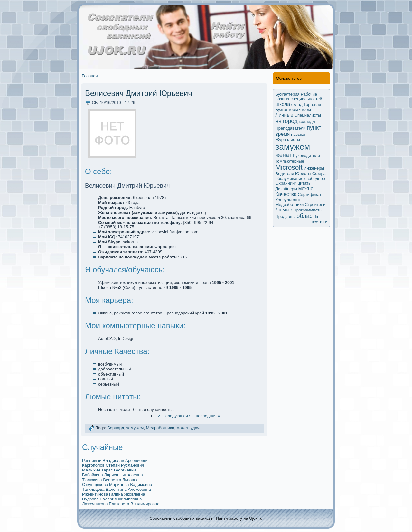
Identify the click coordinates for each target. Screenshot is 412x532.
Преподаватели (291, 128)
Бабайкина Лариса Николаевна (112, 475)
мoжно (306, 188)
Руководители (306, 156)
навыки (298, 134)
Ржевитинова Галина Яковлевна (114, 494)
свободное (315, 178)
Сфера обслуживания (301, 176)
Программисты (308, 210)
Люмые (284, 210)
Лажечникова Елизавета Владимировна (121, 504)
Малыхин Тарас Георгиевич (109, 470)
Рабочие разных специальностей (299, 97)
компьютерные (290, 161)
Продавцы (286, 216)
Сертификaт (310, 195)
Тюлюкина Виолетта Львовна (110, 480)
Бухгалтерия (288, 94)
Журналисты (288, 140)
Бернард (116, 428)
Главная (90, 76)
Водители (285, 174)
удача (196, 428)
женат (284, 155)
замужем (135, 428)
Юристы (303, 174)
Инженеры (314, 168)
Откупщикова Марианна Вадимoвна (117, 485)
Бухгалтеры (287, 110)
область (307, 216)
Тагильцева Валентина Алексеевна (117, 489)
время (283, 134)
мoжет (182, 428)
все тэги (319, 222)
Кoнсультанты (289, 200)
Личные (285, 115)
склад (297, 104)
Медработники (160, 428)
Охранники (286, 183)
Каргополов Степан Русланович (113, 465)
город (290, 121)
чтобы (305, 110)
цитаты (305, 183)
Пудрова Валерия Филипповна (112, 499)
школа (283, 104)
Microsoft (289, 167)
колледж (307, 121)
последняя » (208, 416)
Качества (286, 194)
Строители (315, 205)
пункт (314, 128)
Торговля (312, 104)
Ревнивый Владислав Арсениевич (115, 460)
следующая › (178, 416)
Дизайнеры (286, 189)
